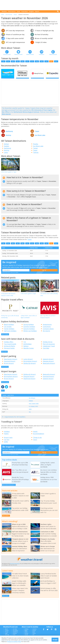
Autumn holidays (29, 331)
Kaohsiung (9, 134)
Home (3, 15)
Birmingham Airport (30, 364)
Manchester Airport (11, 361)
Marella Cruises (29, 351)
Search (37, 11)
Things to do (37, 440)
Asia (7, 15)
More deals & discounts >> (9, 487)
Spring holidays (29, 327)
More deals (4, 354)
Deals (18, 11)
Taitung (36, 155)
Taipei (37, 134)
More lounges (5, 384)
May (22, 61)
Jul (32, 61)
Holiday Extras (48, 344)
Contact (7, 633)
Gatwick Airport (48, 361)
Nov (51, 61)
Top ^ (3, 393)
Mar (13, 61)
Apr (18, 61)
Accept (55, 640)
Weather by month (18, 54)
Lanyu (6, 155)
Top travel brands (10, 346)
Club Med (46, 351)
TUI (25, 344)
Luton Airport (28, 361)
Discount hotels (9, 351)
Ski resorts (46, 333)
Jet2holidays (27, 346)
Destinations (12, 11)
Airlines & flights (9, 348)
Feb (8, 61)
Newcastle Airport (49, 366)
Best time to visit (7, 54)
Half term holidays (10, 333)
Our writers (15, 633)
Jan (3, 61)
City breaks (8, 329)
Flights (6, 436)
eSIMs (6, 444)
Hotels (35, 434)
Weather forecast (30, 54)
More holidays (5, 337)
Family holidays (9, 331)
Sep (42, 61)
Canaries (34, 631)
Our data (15, 631)
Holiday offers (9, 344)
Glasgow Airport (48, 364)
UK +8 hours (32, 400)
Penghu (36, 146)
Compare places (48, 331)
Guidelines (15, 634)
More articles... (6, 518)
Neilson (26, 348)
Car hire (7, 442)
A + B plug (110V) (33, 409)
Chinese (31, 403)
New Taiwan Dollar (34, 406)
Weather (4, 11)
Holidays (7, 434)
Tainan (35, 151)
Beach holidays (9, 327)
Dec (56, 61)
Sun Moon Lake (40, 138)
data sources (6, 116)
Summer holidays (29, 329)
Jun (27, 61)
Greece (34, 633)
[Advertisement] (31, 5)
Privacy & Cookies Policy (14, 642)
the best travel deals (15, 566)
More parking (5, 369)
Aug (37, 61)
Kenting (8, 138)
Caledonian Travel (49, 348)
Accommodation (39, 436)
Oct (46, 61)
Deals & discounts (53, 54)
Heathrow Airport (29, 381)
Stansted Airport (10, 364)
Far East (10, 15)
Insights (31, 11)
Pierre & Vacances (49, 346)
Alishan (6, 146)
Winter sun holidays (30, 333)
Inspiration (25, 11)
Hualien (6, 148)
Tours (35, 442)
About (6, 631)
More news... (6, 598)
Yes (30, 414)
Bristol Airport (9, 366)
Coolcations (47, 329)
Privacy (7, 634)
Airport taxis (8, 440)
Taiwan (15, 15)
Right (30, 411)
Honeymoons (47, 327)
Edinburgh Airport (30, 366)
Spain (34, 634)
